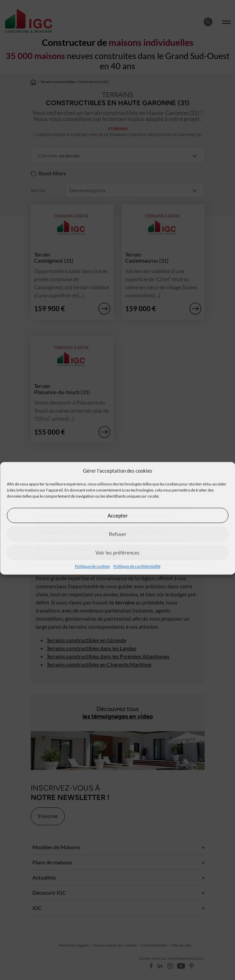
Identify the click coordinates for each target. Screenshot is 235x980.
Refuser (118, 534)
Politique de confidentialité (137, 566)
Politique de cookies (92, 566)
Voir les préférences (117, 553)
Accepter (118, 515)
